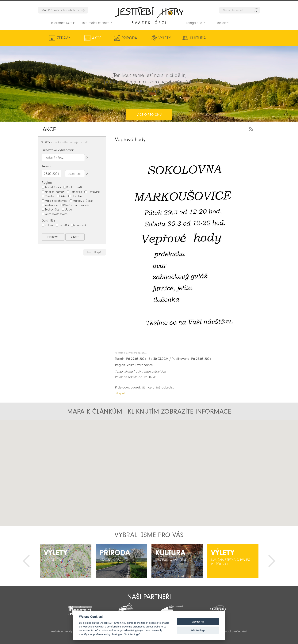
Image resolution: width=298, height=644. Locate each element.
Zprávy (63, 38)
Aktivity (229, 38)
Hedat (256, 10)
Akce (95, 38)
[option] (66, 561)
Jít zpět (98, 252)
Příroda (126, 38)
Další (272, 561)
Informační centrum (96, 23)
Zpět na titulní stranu (149, 15)
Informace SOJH (63, 23)
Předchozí (26, 561)
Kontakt (222, 23)
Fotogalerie (194, 23)
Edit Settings (198, 630)
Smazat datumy (87, 174)
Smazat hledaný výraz (87, 158)
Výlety (161, 38)
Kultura (193, 38)
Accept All (198, 622)
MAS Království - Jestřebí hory (60, 10)
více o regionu (149, 99)
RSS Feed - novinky (252, 129)
